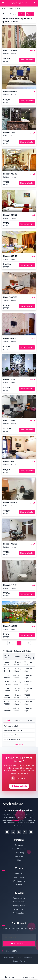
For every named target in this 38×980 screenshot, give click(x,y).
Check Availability (27, 60)
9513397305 (22, 778)
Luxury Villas (19, 877)
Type (5, 14)
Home (4, 9)
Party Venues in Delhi (11, 726)
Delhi (8, 720)
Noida (30, 720)
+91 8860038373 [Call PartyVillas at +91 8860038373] (11, 951)
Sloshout (16, 820)
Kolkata (10, 9)
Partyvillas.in (14, 957)
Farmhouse (19, 874)
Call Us (9, 977)
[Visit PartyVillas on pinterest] (25, 832)
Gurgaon (19, 720)
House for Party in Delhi (12, 739)
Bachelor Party (19, 909)
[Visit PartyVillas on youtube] (31, 832)
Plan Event (29, 977)
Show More (19, 744)
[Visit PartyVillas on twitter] (19, 832)
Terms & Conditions (19, 849)
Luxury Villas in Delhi (11, 735)
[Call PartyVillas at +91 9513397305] (35, 3)
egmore (17, 9)
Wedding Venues (19, 898)
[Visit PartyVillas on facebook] (7, 832)
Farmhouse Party (19, 913)
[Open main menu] (3, 3)
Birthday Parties (19, 906)
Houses (19, 885)
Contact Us (19, 845)
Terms (22, 961)
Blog (19, 860)
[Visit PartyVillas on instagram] (13, 832)
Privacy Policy (19, 853)
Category (13, 14)
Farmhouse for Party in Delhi (14, 730)
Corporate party (19, 902)
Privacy (16, 961)
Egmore (30, 14)
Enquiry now (19, 856)
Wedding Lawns (19, 881)
